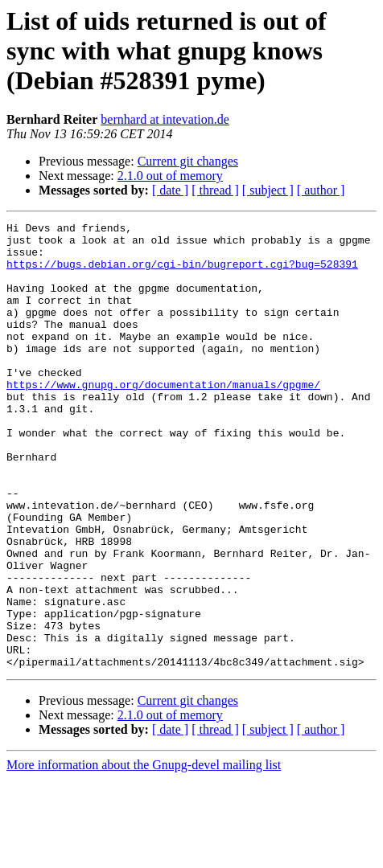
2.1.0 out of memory (170, 176)
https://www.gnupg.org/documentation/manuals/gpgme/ (163, 418)
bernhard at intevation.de (165, 119)
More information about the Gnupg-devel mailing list (144, 854)
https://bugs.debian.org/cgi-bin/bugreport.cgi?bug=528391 (182, 273)
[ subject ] (268, 190)
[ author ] (321, 190)
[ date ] (170, 190)
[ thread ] (215, 190)
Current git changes (188, 161)
